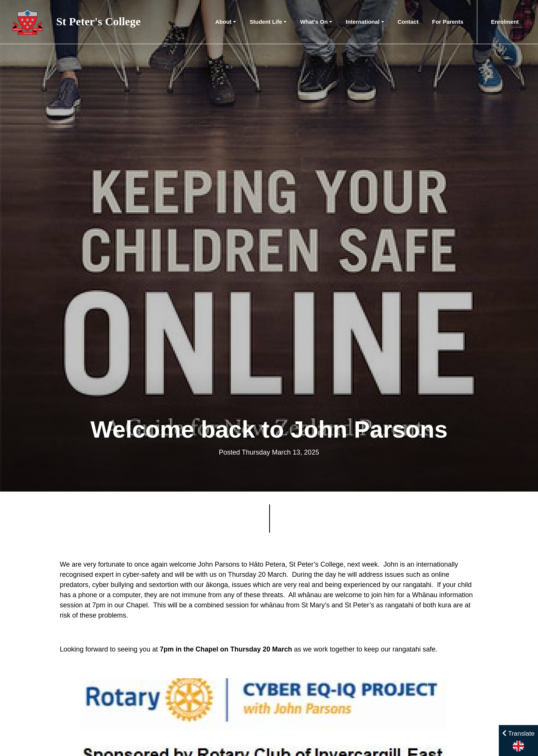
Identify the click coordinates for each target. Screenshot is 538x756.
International (363, 22)
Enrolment (505, 22)
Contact (408, 22)
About (223, 22)
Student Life (266, 22)
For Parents (448, 22)
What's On (314, 22)
